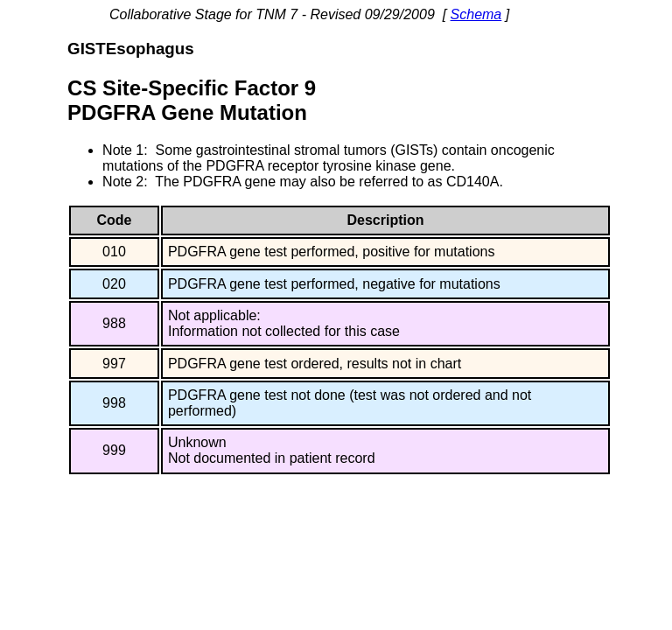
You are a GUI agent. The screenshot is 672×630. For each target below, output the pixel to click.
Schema (476, 14)
